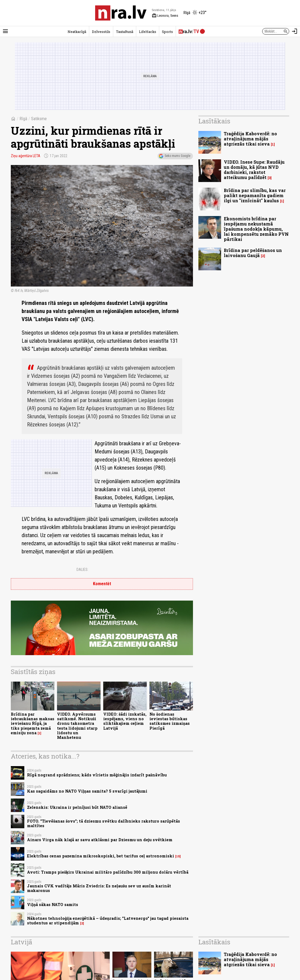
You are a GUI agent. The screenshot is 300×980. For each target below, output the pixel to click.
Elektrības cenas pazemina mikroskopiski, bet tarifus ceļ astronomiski (101, 856)
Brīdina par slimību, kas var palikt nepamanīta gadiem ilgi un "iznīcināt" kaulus (255, 195)
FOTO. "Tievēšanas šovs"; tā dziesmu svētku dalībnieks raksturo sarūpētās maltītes (104, 823)
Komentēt (102, 584)
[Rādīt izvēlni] (5, 31)
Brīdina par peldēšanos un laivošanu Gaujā (253, 253)
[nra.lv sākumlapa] (121, 13)
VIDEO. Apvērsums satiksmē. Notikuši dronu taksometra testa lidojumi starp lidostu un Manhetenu (77, 726)
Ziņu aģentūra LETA (26, 156)
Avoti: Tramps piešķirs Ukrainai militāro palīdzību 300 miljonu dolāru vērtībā (108, 872)
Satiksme (39, 119)
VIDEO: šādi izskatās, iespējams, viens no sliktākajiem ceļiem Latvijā (125, 721)
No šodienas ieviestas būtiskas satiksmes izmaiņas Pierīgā (170, 721)
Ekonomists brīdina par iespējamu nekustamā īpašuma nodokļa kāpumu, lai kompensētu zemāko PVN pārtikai (256, 229)
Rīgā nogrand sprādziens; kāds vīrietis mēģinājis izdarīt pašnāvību (97, 775)
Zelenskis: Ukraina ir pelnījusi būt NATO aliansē (77, 807)
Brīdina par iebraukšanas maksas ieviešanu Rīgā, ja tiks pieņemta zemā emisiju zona (33, 723)
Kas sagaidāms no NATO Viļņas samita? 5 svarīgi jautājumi (87, 791)
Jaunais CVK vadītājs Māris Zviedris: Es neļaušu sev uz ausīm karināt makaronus (99, 888)
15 (178, 856)
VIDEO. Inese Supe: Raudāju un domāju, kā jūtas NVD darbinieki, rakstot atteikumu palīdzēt (254, 170)
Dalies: (82, 570)
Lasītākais (214, 121)
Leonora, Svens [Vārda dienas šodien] (165, 16)
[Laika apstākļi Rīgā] (195, 13)
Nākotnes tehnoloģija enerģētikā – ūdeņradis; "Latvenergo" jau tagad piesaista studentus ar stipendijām (108, 921)
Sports (167, 32)
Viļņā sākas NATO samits (53, 905)
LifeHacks (148, 32)
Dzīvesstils (101, 32)
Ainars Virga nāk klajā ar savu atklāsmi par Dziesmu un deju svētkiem (100, 840)
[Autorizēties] (295, 31)
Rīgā (23, 119)
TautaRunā (125, 32)
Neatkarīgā (77, 32)
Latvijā (21, 942)
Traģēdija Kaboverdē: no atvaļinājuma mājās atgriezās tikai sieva (250, 139)
